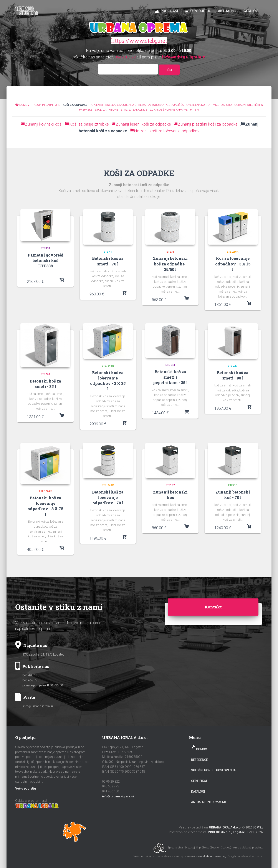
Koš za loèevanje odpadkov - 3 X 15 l (233, 264)
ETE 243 (233, 366)
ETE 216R (233, 252)
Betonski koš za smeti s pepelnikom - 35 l (170, 377)
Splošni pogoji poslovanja (213, 770)
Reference (199, 760)
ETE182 (170, 485)
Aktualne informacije (209, 802)
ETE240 (45, 374)
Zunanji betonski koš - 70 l (233, 495)
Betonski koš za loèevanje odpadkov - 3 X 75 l (45, 506)
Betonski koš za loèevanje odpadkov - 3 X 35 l (108, 381)
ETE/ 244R (45, 491)
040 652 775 (31, 680)
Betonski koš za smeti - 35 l (46, 384)
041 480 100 (31, 675)
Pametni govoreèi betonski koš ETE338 (46, 260)
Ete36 (170, 252)
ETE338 (45, 248)
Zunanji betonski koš (170, 495)
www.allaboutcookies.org (211, 856)
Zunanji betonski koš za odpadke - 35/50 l (170, 264)
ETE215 (233, 485)
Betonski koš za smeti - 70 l (108, 261)
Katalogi (198, 792)
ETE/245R (108, 366)
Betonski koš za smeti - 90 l (233, 375)
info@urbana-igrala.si (38, 706)
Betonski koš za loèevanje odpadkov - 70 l (108, 497)
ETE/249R (108, 485)
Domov (202, 749)
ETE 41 (108, 252)
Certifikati (200, 781)
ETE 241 (170, 365)
